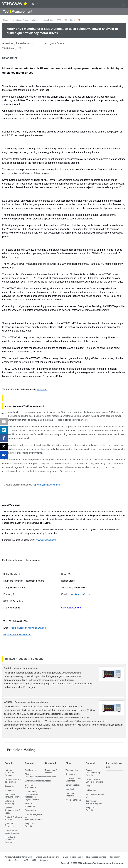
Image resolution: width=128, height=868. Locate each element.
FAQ (88, 786)
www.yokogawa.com (46, 540)
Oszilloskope (31, 770)
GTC (34, 860)
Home (6, 20)
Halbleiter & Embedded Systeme (10, 840)
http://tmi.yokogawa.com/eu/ (17, 635)
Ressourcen (51, 777)
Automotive (10, 790)
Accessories (30, 810)
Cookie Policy (14, 860)
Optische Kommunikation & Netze (12, 810)
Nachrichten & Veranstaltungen (26, 20)
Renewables (71, 774)
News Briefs (48, 20)
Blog (68, 763)
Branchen (10, 763)
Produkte (30, 763)
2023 (59, 20)
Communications (73, 785)
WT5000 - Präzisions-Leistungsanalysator (26, 702)
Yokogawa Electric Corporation (18, 857)
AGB (26, 860)
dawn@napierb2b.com (80, 594)
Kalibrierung (91, 790)
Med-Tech (70, 789)
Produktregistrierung (95, 794)
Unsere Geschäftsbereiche (47, 857)
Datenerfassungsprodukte (36, 781)
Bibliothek (51, 763)
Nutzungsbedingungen (96, 857)
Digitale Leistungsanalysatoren (21, 668)
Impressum (115, 857)
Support (90, 763)
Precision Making (73, 800)
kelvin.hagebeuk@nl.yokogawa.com (28, 628)
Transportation (72, 770)
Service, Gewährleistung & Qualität (94, 773)
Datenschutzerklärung (73, 857)
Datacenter (9, 786)
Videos (48, 781)
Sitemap (44, 860)
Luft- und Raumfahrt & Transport (10, 773)
